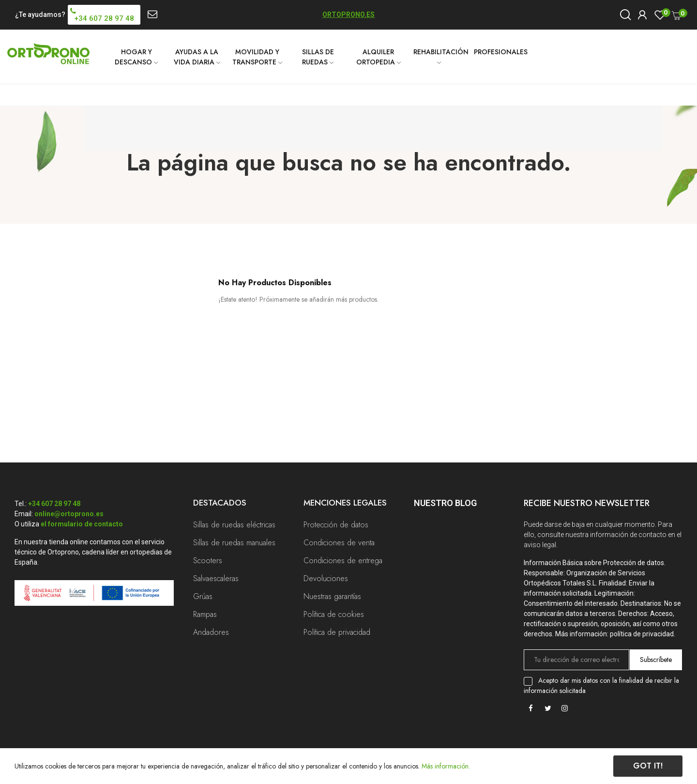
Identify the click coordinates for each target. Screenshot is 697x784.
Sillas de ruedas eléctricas (234, 525)
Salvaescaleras (216, 578)
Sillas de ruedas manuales (234, 543)
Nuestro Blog (445, 503)
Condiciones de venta (339, 543)
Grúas (203, 596)
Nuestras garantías (332, 596)
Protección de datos (336, 525)
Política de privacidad (337, 632)
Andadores (211, 632)
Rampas (205, 614)
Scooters (208, 561)
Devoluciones (326, 578)
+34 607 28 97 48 (54, 504)
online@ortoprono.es (69, 514)
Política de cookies (334, 614)
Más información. (446, 766)
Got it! (648, 766)
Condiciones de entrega (343, 561)
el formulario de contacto (82, 524)
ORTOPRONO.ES (348, 15)
